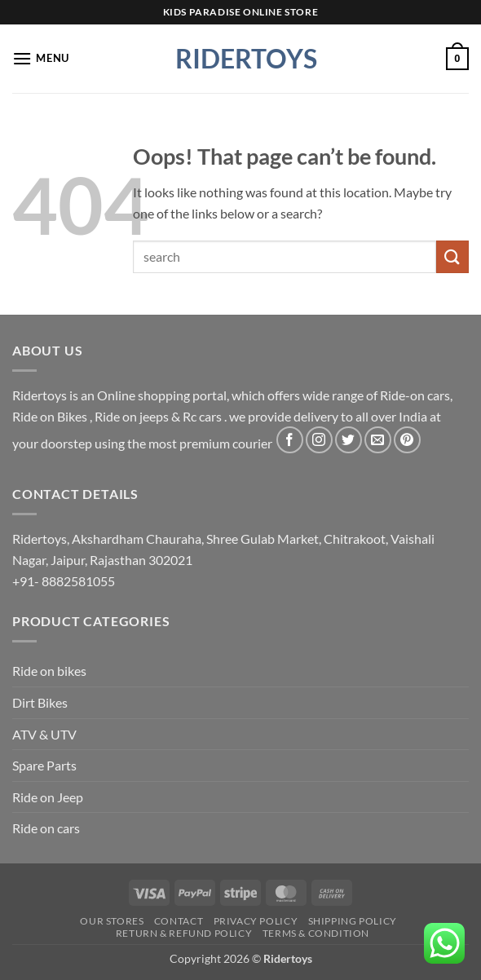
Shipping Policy (353, 921)
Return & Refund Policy (184, 933)
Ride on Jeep (48, 797)
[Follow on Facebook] (290, 440)
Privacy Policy (256, 921)
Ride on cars (46, 828)
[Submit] (452, 256)
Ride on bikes (49, 671)
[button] (41, 58)
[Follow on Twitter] (349, 440)
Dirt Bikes (40, 702)
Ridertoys (240, 59)
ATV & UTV (44, 734)
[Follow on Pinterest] (407, 440)
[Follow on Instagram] (319, 440)
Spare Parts (44, 765)
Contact (179, 921)
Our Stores (112, 921)
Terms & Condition (316, 933)
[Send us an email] (378, 440)
